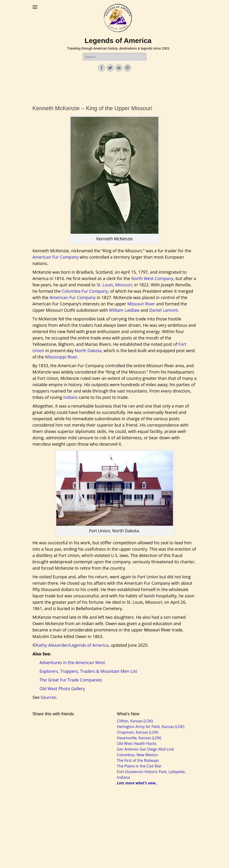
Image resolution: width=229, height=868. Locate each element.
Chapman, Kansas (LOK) (138, 732)
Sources (48, 697)
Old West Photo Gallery (62, 689)
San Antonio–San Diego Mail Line (146, 749)
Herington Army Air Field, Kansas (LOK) (151, 727)
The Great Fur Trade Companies (71, 680)
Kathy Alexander (52, 645)
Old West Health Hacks (137, 743)
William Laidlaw (124, 310)
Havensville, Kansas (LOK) (139, 738)
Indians (70, 397)
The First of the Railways (138, 760)
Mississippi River (61, 357)
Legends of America (118, 41)
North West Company (152, 278)
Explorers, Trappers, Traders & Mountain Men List (88, 671)
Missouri (124, 285)
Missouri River (141, 304)
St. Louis (105, 285)
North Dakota (88, 350)
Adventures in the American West (72, 662)
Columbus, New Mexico (137, 755)
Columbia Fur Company (85, 291)
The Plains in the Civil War (139, 766)
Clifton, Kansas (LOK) (135, 721)
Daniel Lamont (163, 310)
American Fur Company (56, 257)
